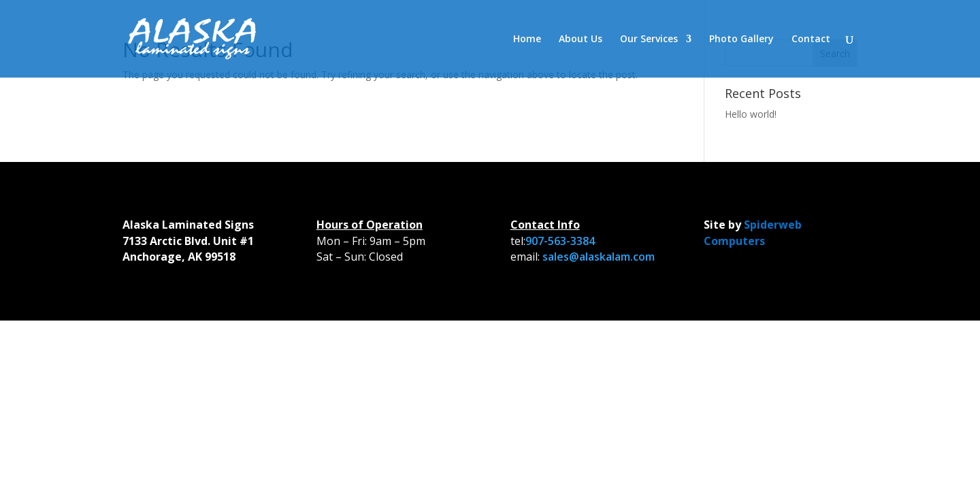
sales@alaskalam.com (599, 257)
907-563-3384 (560, 241)
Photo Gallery (741, 39)
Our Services (649, 39)
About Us (581, 39)
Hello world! (751, 114)
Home (527, 39)
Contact (811, 39)
